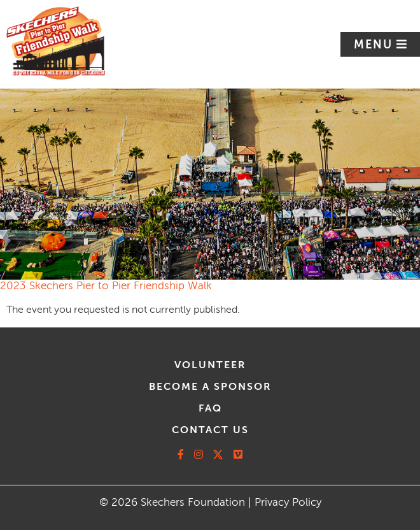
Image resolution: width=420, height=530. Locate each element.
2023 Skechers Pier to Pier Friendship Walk (106, 286)
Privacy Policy (288, 502)
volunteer (210, 365)
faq (210, 408)
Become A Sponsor (210, 387)
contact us (210, 430)
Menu (375, 45)
